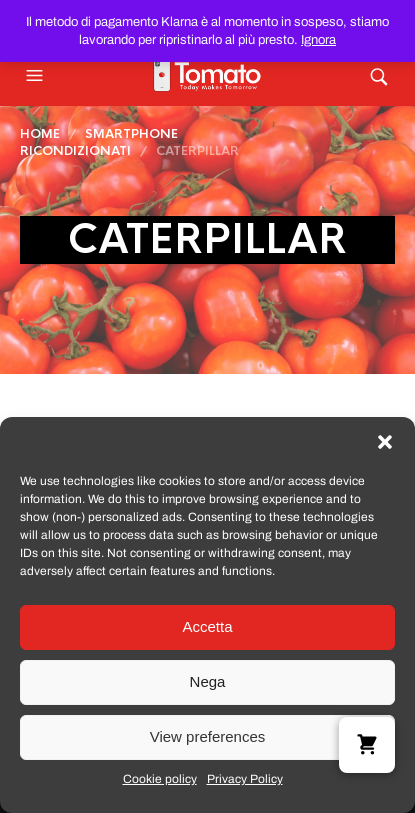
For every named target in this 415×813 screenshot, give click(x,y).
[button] (385, 442)
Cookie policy (160, 779)
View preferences (208, 736)
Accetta (207, 626)
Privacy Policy (245, 779)
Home (40, 134)
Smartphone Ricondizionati (99, 142)
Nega (208, 681)
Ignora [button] (318, 40)
